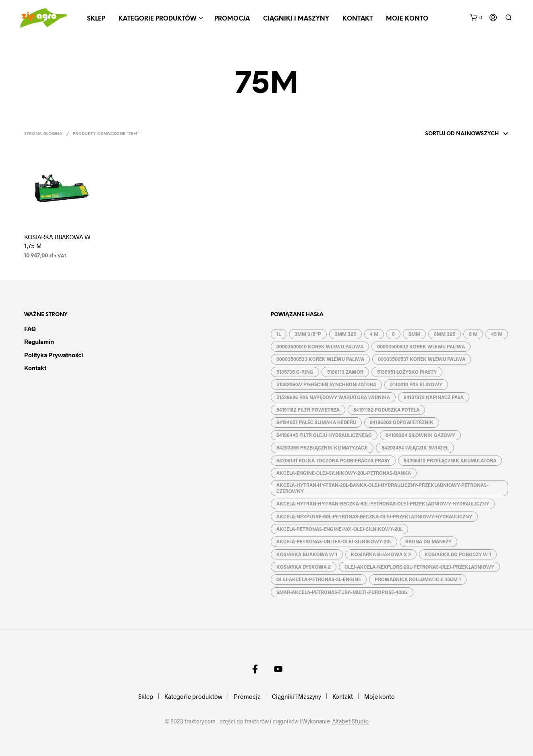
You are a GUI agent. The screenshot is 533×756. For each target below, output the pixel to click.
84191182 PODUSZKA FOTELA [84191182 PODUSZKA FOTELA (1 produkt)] (386, 410)
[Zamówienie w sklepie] (456, 134)
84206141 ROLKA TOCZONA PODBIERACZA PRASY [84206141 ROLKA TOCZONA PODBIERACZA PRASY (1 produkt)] (333, 460)
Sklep (96, 19)
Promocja (232, 19)
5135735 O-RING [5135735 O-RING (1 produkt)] (295, 372)
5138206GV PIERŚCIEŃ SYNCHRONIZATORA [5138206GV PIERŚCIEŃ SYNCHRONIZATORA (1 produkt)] (326, 384)
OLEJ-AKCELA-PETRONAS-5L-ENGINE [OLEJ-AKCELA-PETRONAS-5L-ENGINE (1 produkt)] (319, 579)
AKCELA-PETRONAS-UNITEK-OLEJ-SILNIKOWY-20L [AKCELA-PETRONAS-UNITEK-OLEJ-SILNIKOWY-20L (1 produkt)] (334, 541)
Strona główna (43, 134)
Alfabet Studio (350, 721)
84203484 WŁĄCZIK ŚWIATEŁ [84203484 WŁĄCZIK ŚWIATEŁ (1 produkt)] (415, 447)
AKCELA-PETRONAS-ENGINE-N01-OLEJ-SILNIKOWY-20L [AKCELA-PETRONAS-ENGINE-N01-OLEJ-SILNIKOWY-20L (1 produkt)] (339, 529)
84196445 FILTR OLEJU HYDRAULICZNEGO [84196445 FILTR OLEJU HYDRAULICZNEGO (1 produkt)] (324, 435)
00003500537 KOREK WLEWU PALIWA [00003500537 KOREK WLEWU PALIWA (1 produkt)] (422, 359)
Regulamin (39, 342)
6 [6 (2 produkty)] (393, 334)
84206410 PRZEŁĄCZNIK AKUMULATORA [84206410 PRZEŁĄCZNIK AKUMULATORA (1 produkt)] (450, 460)
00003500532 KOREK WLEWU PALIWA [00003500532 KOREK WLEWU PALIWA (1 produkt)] (421, 346)
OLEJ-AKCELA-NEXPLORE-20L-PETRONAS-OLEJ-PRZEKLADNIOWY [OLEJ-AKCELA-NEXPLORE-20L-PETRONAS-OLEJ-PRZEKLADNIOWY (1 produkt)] (419, 567)
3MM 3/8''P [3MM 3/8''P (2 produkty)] (308, 334)
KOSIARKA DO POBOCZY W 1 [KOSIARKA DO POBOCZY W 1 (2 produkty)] (458, 554)
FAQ (30, 329)
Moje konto (407, 19)
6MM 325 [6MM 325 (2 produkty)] (445, 334)
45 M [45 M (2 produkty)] (497, 334)
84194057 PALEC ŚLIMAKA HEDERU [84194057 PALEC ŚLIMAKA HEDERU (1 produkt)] (316, 422)
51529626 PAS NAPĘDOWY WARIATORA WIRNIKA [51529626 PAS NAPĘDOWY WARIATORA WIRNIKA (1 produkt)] (333, 397)
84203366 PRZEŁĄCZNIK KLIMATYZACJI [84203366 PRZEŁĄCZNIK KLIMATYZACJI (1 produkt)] (322, 447)
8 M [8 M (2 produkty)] (473, 334)
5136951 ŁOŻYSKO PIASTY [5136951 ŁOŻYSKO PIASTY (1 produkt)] (407, 372)
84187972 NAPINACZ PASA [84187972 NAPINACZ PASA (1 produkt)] (434, 397)
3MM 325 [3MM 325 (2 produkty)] (345, 334)
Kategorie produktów (157, 19)
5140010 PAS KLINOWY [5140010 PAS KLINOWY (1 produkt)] (416, 384)
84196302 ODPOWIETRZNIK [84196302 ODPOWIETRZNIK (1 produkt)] (402, 422)
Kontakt (358, 19)
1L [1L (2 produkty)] (279, 334)
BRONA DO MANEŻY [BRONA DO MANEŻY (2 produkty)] (428, 541)
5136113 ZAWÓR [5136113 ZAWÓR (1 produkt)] (345, 372)
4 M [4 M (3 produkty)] (374, 334)
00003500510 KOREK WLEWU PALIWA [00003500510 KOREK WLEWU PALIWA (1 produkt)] (320, 346)
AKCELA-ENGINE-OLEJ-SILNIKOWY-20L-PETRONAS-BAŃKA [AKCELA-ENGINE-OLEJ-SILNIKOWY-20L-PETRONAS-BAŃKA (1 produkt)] (344, 473)
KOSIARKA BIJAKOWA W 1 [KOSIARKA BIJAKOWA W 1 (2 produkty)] (307, 554)
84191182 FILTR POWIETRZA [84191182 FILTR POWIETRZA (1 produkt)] (308, 410)
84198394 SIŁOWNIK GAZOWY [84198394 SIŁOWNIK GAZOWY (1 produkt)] (420, 435)
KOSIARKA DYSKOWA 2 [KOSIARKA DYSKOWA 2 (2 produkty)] (304, 567)
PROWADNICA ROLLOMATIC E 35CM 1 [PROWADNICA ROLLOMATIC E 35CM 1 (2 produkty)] (418, 579)
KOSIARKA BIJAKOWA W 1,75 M (57, 241)
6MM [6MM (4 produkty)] (414, 334)
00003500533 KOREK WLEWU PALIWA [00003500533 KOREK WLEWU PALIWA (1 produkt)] (320, 359)
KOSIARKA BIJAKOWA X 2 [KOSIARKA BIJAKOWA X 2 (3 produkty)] (381, 554)
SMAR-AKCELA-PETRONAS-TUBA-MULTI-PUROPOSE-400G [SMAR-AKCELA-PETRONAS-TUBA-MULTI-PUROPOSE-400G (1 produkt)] (342, 592)
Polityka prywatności (54, 355)
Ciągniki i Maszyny (296, 19)
